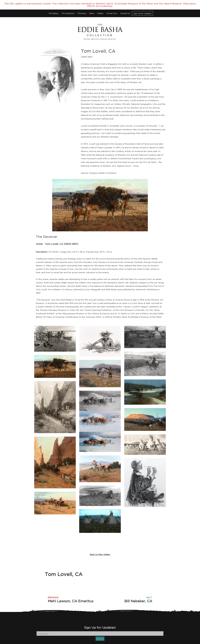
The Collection (68, 13)
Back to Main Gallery (100, 554)
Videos (100, 13)
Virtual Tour (112, 13)
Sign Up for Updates (142, 13)
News (92, 13)
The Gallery (54, 13)
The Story (82, 13)
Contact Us (125, 13)
